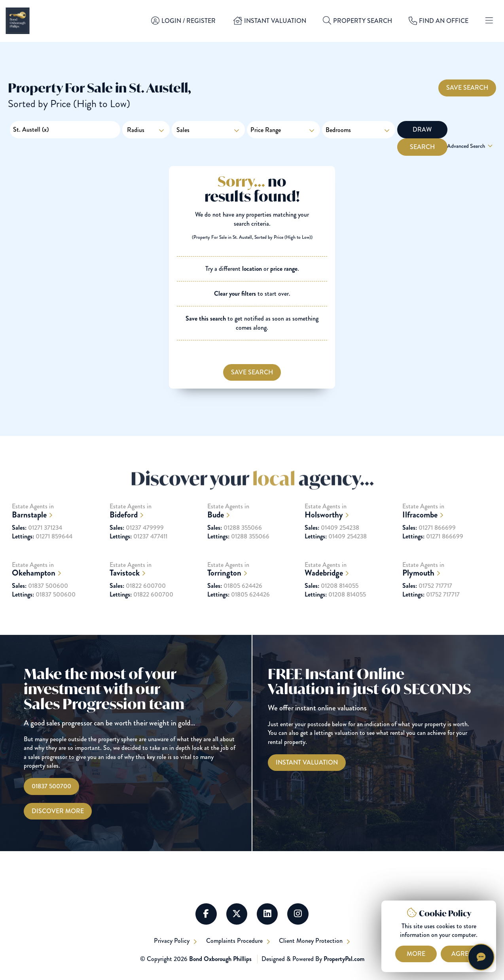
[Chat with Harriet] (481, 957)
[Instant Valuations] (307, 763)
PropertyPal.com (344, 959)
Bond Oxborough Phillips (220, 959)
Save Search (467, 87)
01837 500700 (51, 786)
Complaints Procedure (235, 941)
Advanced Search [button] (471, 146)
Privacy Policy (172, 941)
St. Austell (31, 130)
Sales (208, 130)
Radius (136, 130)
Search (471, 129)
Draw (421, 129)
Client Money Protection (313, 941)
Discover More (58, 811)
